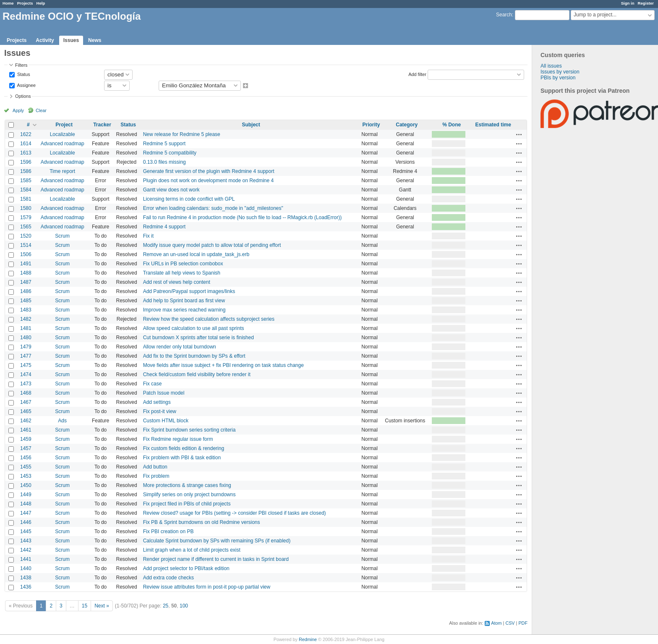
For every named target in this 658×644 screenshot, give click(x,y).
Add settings (157, 402)
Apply (18, 110)
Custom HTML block (166, 421)
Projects (25, 3)
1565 (26, 227)
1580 (26, 208)
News (95, 40)
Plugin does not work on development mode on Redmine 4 (209, 181)
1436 (26, 587)
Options (23, 96)
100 (184, 606)
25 (166, 606)
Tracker (102, 125)
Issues (71, 40)
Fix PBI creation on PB (168, 531)
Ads (62, 421)
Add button (155, 467)
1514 (26, 245)
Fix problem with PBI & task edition (182, 458)
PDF (523, 623)
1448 (26, 504)
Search (504, 15)
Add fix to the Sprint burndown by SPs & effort (194, 356)
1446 (26, 522)
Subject (251, 125)
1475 (26, 365)
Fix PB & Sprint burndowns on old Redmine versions (202, 522)
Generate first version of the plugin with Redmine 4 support (209, 171)
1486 (26, 291)
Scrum (62, 236)
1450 (26, 485)
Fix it (148, 236)
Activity (45, 40)
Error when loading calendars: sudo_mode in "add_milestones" (213, 208)
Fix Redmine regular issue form (178, 439)
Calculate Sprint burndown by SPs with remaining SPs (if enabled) (217, 541)
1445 (26, 531)
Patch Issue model (164, 393)
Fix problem (156, 476)
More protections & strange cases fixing (187, 485)
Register (646, 3)
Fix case (153, 384)
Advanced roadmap (63, 144)
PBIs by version (558, 78)
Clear (41, 110)
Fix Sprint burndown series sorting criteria (189, 430)
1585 (26, 181)
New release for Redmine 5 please (182, 134)
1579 (26, 217)
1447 (26, 513)
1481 (26, 328)
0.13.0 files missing (164, 162)
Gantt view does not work (171, 190)
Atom (496, 623)
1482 (26, 319)
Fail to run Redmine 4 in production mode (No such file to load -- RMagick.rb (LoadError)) (243, 217)
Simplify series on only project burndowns (189, 495)
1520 (26, 236)
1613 (26, 153)
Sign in (628, 3)
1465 (26, 411)
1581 (26, 199)
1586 (26, 171)
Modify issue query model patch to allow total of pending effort (212, 245)
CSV (510, 623)
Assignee (26, 85)
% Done (452, 125)
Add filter (417, 74)
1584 (26, 190)
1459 (26, 439)
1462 (26, 421)
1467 (26, 402)
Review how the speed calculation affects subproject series (209, 319)
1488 (26, 273)
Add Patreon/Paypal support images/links (189, 291)
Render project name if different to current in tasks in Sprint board (216, 559)
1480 (26, 338)
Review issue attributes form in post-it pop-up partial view (207, 587)
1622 (26, 134)
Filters (21, 65)
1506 (26, 254)
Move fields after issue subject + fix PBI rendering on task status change (223, 365)
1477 (26, 356)
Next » (102, 606)
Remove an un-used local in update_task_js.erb (196, 254)
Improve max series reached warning (184, 310)
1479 (26, 347)
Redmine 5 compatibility (170, 153)
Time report (62, 171)
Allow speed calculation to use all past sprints (194, 328)
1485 (26, 301)
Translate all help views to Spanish (182, 273)
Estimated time (493, 125)
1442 (26, 550)
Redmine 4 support (164, 227)
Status (23, 74)
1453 (26, 476)
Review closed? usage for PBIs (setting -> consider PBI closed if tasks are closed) (235, 513)
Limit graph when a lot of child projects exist (192, 550)
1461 (26, 430)
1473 (26, 384)
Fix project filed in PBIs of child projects (187, 504)
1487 (26, 282)
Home (8, 3)
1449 (26, 495)
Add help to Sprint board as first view (184, 301)
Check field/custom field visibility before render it (197, 374)
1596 (26, 162)
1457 (26, 448)
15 (85, 606)
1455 (26, 467)
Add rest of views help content (177, 282)
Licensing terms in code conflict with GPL (189, 199)
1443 (26, 541)
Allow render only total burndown (180, 347)
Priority (371, 125)
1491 (26, 264)
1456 (26, 458)
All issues (551, 66)
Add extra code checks (168, 578)
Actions (519, 134)
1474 (26, 374)
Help (41, 3)
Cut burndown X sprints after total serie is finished (198, 338)
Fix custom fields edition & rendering (184, 448)
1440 (26, 568)
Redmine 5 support (164, 144)
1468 (26, 393)
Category (407, 125)
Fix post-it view (160, 411)
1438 (26, 578)
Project (64, 125)
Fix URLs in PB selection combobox (183, 264)
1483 (26, 310)
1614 (26, 144)
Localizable (63, 134)
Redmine (308, 639)
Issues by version (560, 72)
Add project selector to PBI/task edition (186, 568)
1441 (26, 559)
